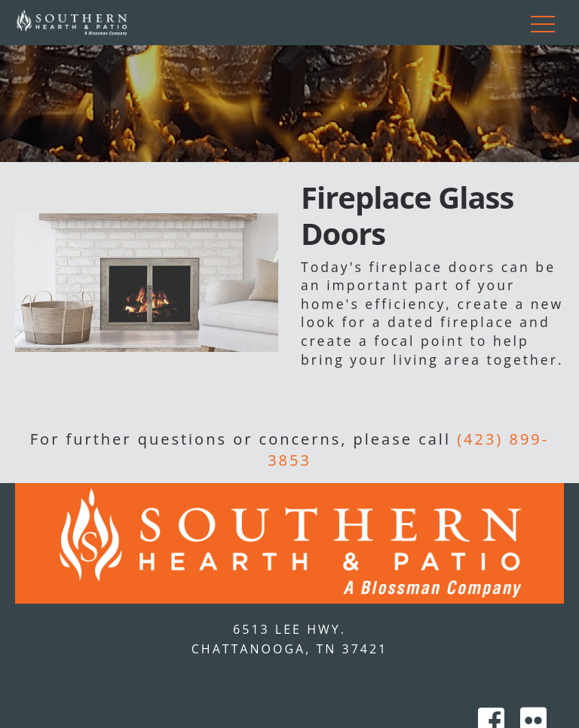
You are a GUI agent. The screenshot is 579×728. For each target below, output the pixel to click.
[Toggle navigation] (543, 23)
